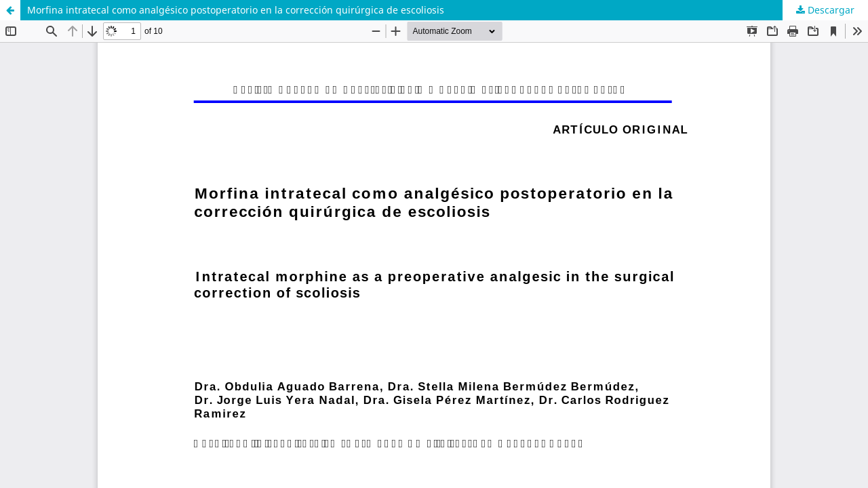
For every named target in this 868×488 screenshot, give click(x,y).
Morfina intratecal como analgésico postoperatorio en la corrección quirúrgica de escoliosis (236, 10)
